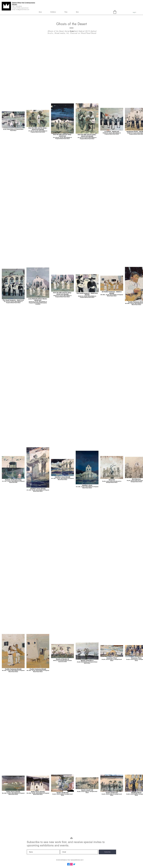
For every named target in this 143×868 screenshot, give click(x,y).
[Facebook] (69, 864)
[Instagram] (71, 864)
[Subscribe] (107, 852)
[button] (115, 12)
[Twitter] (74, 864)
